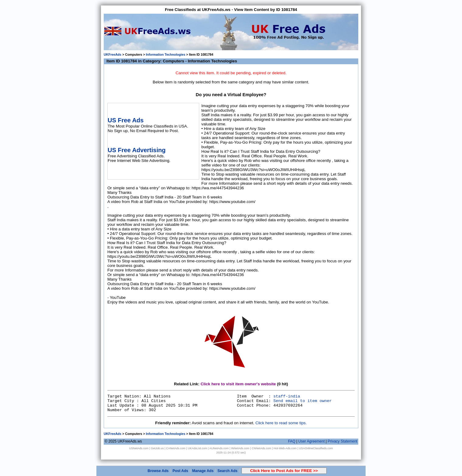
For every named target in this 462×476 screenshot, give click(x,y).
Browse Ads (158, 471)
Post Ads (180, 471)
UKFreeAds (113, 54)
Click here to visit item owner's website (238, 384)
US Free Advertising (137, 150)
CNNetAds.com (261, 448)
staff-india (287, 396)
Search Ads (228, 471)
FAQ (292, 441)
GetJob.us (157, 448)
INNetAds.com (240, 448)
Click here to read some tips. (281, 423)
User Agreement (312, 441)
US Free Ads (126, 120)
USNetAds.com (139, 448)
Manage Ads (203, 471)
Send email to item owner (303, 401)
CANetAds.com (176, 448)
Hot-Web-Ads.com (285, 448)
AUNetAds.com (219, 448)
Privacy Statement (342, 441)
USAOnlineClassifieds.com (316, 448)
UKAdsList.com (197, 448)
